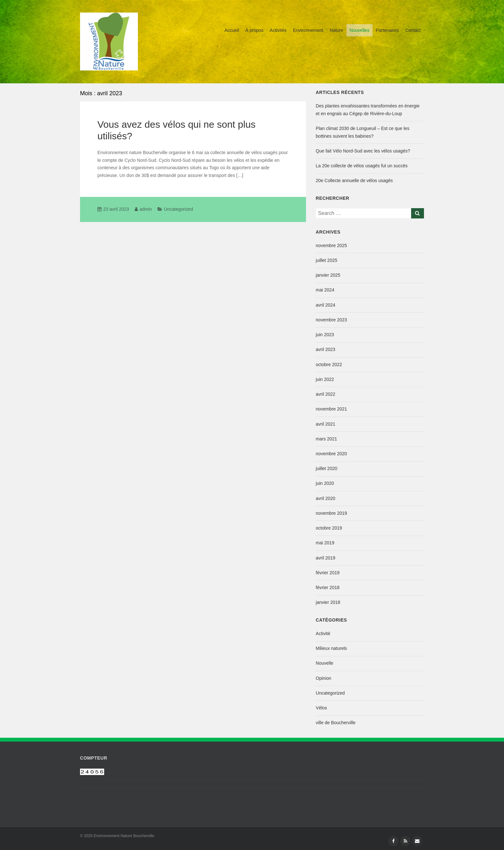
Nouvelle (324, 663)
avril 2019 (325, 558)
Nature (337, 30)
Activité (323, 633)
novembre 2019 (331, 513)
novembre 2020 (331, 454)
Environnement (308, 30)
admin (146, 209)
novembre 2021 (331, 409)
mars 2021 (326, 439)
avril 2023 (325, 349)
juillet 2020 (326, 468)
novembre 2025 (331, 245)
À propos (254, 30)
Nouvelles (360, 30)
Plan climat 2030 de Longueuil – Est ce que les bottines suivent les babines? (362, 132)
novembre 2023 (331, 320)
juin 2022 (325, 379)
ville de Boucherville (336, 723)
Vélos (321, 708)
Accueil (232, 30)
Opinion (323, 678)
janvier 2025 (328, 275)
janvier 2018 (328, 602)
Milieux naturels (331, 648)
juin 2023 (325, 335)
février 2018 (328, 587)
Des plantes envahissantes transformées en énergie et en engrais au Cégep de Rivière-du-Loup (368, 110)
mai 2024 (325, 290)
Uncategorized (178, 209)
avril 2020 (325, 498)
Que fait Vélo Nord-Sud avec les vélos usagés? (363, 151)
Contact (413, 30)
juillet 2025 (326, 260)
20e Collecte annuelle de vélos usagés (354, 180)
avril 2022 (325, 394)
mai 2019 (325, 543)
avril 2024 (325, 305)
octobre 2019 (329, 528)
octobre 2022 (329, 365)
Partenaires (387, 30)
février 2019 (328, 573)
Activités (278, 30)
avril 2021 (325, 424)
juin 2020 (325, 483)
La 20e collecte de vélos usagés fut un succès (362, 166)
